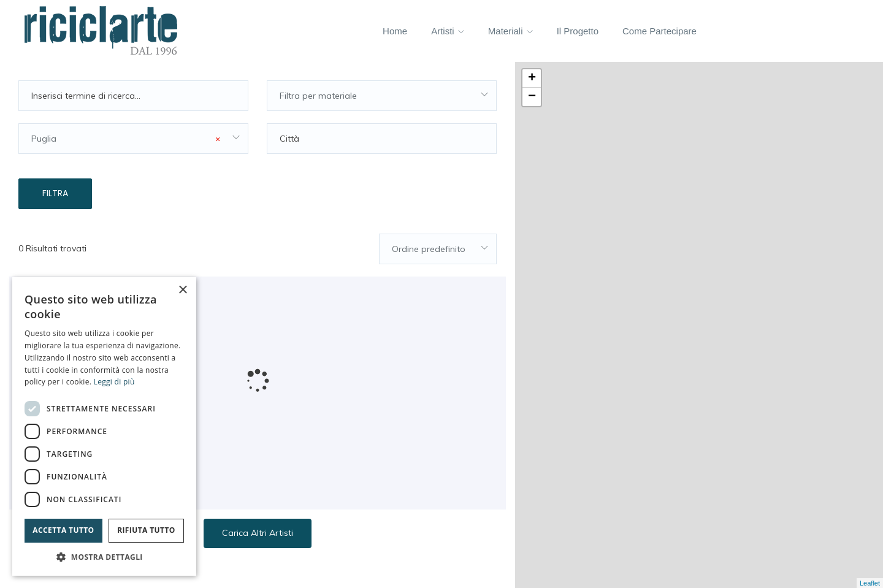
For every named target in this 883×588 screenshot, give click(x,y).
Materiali (510, 31)
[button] (104, 557)
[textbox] (382, 96)
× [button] (182, 290)
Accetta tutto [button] (63, 530)
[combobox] (382, 96)
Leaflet (870, 583)
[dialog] (104, 426)
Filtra (55, 193)
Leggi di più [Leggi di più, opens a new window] (114, 382)
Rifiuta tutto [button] (146, 530)
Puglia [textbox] (126, 139)
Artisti (448, 31)
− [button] (532, 97)
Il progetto (578, 31)
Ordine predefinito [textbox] (429, 249)
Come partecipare (659, 31)
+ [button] (532, 78)
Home (395, 31)
